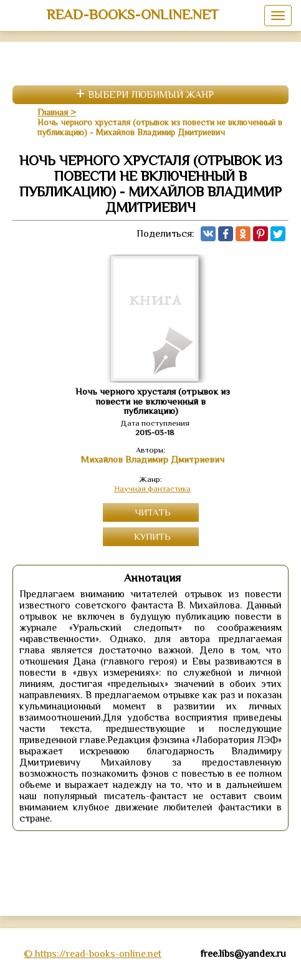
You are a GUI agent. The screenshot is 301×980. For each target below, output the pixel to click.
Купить (152, 536)
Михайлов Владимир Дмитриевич (152, 459)
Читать (153, 512)
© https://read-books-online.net (93, 954)
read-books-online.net (132, 14)
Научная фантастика (152, 488)
